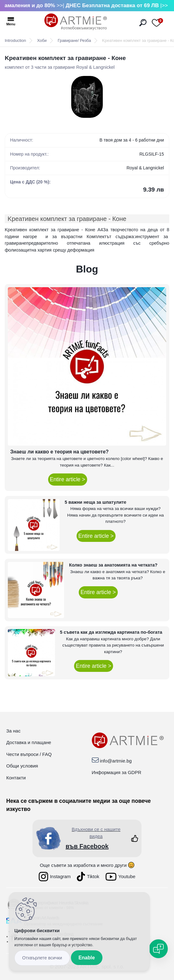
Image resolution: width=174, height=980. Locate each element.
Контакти (16, 778)
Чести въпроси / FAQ (29, 754)
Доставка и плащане (29, 742)
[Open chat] (158, 949)
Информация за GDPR (117, 772)
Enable (87, 958)
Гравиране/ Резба (74, 40)
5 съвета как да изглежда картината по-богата (111, 632)
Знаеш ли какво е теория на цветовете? (60, 452)
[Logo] (76, 22)
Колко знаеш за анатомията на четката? (113, 565)
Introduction (15, 40)
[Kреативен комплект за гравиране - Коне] (87, 97)
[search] (143, 23)
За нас (13, 731)
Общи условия (22, 766)
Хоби (42, 40)
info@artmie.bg (116, 761)
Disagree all (42, 958)
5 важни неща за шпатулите (95, 502)
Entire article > (68, 479)
